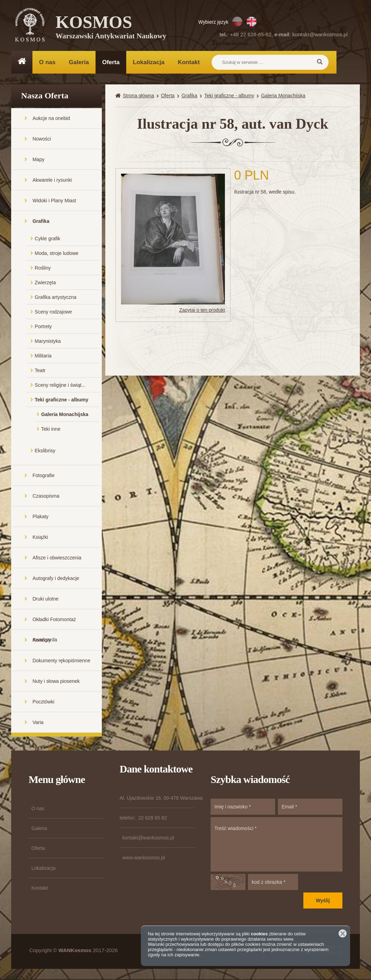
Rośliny (43, 269)
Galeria (79, 62)
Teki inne (51, 430)
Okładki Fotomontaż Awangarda (54, 624)
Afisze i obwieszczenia (57, 558)
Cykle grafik (48, 239)
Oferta (111, 62)
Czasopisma (46, 497)
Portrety (43, 327)
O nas (47, 62)
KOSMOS (111, 28)
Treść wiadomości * (277, 845)
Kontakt (189, 62)
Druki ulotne (46, 600)
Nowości (42, 140)
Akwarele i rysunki (52, 181)
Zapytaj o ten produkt (202, 311)
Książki (40, 538)
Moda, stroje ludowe (57, 254)
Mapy (38, 160)
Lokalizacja (149, 62)
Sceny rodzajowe (54, 312)
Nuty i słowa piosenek (56, 682)
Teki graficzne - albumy (62, 400)
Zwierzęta (46, 283)
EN (252, 22)
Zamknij (343, 933)
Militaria (43, 356)
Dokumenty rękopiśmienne (61, 661)
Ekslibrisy (45, 451)
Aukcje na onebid (51, 119)
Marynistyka (48, 342)
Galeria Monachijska (65, 415)
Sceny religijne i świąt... (60, 386)
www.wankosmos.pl (144, 858)
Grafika (41, 222)
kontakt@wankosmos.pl (320, 34)
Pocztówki (43, 702)
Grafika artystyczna (56, 298)
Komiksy (42, 641)
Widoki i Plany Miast (54, 201)
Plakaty (40, 517)
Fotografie (43, 476)
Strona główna (138, 96)
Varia (38, 723)
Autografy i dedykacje (56, 579)
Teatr (40, 371)
